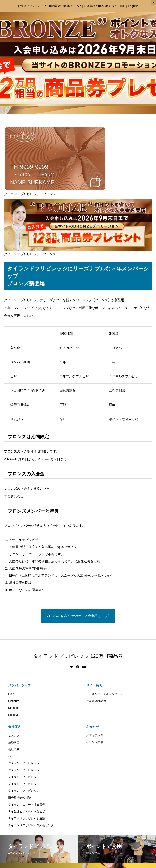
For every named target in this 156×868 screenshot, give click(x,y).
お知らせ (93, 727)
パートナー (15, 756)
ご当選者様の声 (96, 701)
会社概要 (14, 749)
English (133, 6)
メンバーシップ (19, 685)
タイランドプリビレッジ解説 (27, 818)
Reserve (13, 715)
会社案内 (15, 727)
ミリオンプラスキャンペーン (105, 694)
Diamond (14, 708)
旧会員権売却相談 (19, 798)
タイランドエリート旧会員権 (27, 805)
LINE (122, 6)
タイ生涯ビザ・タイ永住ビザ (27, 811)
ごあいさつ (15, 735)
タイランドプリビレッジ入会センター (32, 825)
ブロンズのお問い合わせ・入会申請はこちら (78, 616)
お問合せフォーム (29, 6)
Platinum (14, 701)
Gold (11, 694)
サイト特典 (94, 685)
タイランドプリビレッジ (24, 763)
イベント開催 (95, 742)
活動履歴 (14, 742)
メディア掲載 (95, 735)
